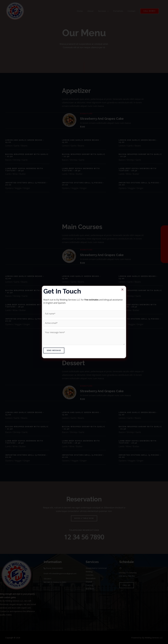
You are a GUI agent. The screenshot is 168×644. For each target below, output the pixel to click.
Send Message (54, 351)
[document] (84, 322)
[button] (122, 289)
